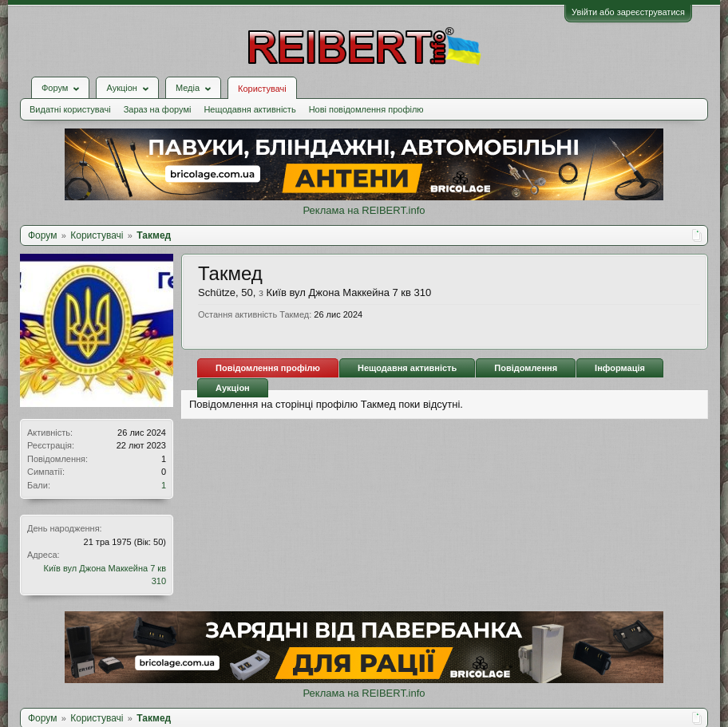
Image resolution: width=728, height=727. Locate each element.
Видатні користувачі (70, 109)
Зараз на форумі (158, 109)
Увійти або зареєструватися (628, 12)
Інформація (620, 368)
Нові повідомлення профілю (366, 109)
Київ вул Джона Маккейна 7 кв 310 (349, 292)
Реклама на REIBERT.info (364, 210)
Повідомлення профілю (268, 368)
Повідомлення (526, 368)
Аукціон (233, 388)
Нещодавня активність (249, 109)
